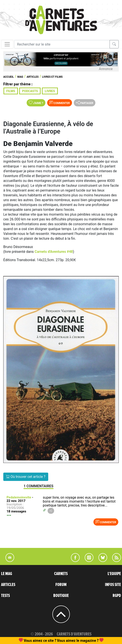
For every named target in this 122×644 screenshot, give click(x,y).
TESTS (5, 596)
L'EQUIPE (114, 574)
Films (11, 91)
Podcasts (30, 91)
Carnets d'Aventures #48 (54, 252)
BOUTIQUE (61, 596)
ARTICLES (8, 585)
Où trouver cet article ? (26, 477)
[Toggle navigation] (7, 44)
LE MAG (7, 574)
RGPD (117, 596)
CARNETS (61, 574)
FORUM (61, 585)
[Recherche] (62, 44)
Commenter (60, 103)
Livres (50, 91)
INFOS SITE (113, 585)
